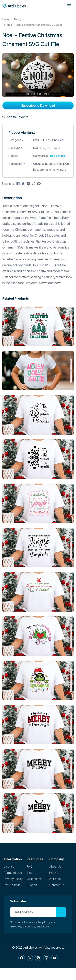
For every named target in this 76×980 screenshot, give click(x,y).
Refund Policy (13, 885)
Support (32, 885)
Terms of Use (13, 873)
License (9, 867)
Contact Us (57, 885)
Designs (19, 19)
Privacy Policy (13, 879)
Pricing (54, 873)
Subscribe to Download (38, 105)
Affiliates (55, 879)
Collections (34, 879)
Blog (30, 873)
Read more (58, 156)
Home (6, 19)
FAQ (29, 867)
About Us (55, 867)
